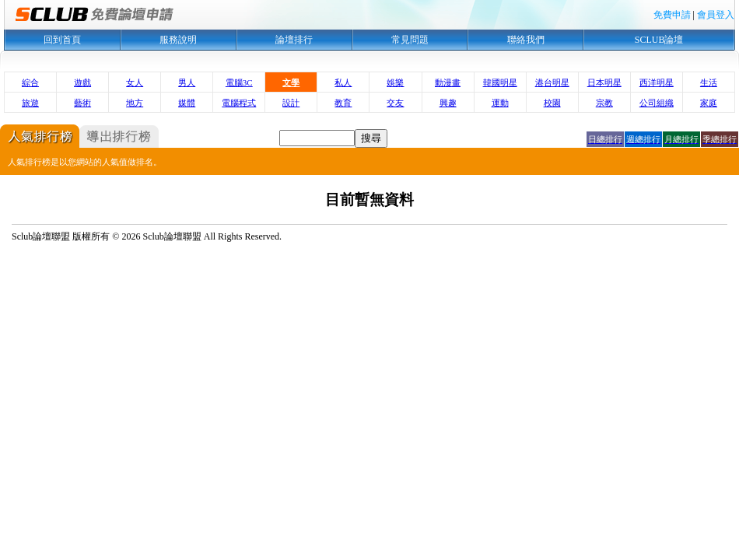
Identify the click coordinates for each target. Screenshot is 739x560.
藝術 (82, 103)
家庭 (709, 103)
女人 (135, 82)
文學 (291, 82)
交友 (395, 103)
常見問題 (410, 40)
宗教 (604, 103)
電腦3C (239, 82)
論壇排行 (294, 40)
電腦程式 (239, 103)
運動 (500, 103)
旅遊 (30, 103)
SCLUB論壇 (659, 40)
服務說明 (178, 40)
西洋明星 (657, 82)
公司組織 (657, 103)
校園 (552, 103)
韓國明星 (500, 82)
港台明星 (552, 82)
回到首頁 (62, 40)
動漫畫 (448, 82)
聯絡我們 (526, 40)
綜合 (30, 82)
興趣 (448, 103)
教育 (343, 103)
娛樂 (395, 82)
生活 (709, 82)
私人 (343, 82)
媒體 (187, 103)
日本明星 (604, 82)
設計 (291, 103)
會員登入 (716, 15)
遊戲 (82, 82)
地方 (135, 103)
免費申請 (672, 15)
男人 (187, 82)
